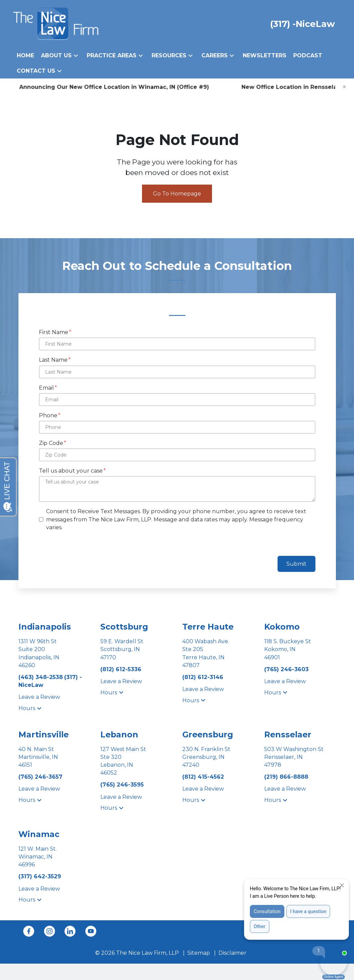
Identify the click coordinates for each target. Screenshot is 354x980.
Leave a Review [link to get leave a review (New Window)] (39, 697)
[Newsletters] (265, 55)
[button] (76, 55)
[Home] (25, 55)
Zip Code (51, 443)
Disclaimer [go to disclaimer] (232, 953)
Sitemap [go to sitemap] (199, 953)
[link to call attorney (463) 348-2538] (41, 677)
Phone (48, 415)
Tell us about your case (71, 471)
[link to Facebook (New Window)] (29, 931)
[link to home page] (56, 23)
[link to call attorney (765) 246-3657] (40, 777)
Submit (296, 564)
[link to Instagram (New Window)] (49, 931)
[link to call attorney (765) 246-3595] (122, 785)
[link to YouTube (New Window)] (91, 931)
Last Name (53, 360)
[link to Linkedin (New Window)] (70, 931)
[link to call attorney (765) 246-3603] (286, 669)
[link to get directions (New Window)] (54, 653)
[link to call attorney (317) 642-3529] (40, 876)
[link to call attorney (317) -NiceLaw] (302, 24)
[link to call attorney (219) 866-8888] (286, 777)
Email (46, 388)
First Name (54, 332)
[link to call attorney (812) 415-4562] (203, 777)
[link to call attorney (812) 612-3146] (203, 677)
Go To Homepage (177, 194)
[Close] (344, 87)
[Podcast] (308, 55)
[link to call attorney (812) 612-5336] (121, 669)
